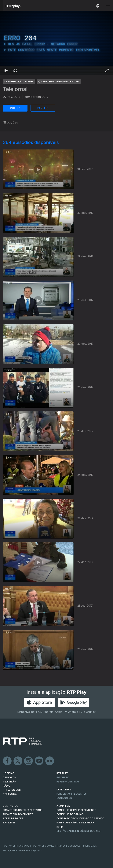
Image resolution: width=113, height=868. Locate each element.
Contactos (64, 798)
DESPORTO (9, 777)
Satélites (9, 823)
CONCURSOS (64, 790)
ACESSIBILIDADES (13, 818)
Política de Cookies (43, 846)
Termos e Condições (69, 846)
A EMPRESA (63, 806)
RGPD (60, 827)
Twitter (18, 761)
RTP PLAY (62, 773)
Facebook (7, 761)
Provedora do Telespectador (23, 810)
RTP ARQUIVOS (12, 790)
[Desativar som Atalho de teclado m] (15, 70)
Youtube (39, 761)
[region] (56, 43)
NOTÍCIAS (9, 773)
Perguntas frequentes (72, 794)
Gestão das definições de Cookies (78, 831)
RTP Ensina (10, 794)
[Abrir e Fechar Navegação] (108, 6)
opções (10, 122)
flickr (50, 761)
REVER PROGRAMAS (68, 782)
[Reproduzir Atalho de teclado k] (6, 70)
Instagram (29, 761)
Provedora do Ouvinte (18, 814)
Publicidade (90, 846)
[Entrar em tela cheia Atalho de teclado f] (107, 70)
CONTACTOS (11, 806)
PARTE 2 (43, 108)
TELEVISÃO (9, 782)
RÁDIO (7, 786)
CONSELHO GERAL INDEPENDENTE (76, 810)
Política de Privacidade (16, 846)
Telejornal (15, 89)
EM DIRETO (63, 777)
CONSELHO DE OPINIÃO (70, 814)
